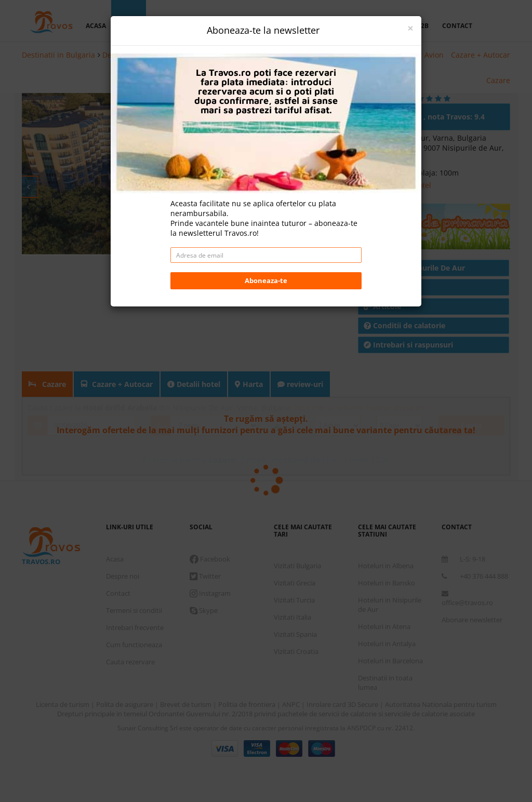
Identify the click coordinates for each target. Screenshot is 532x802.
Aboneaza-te (266, 280)
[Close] (410, 28)
